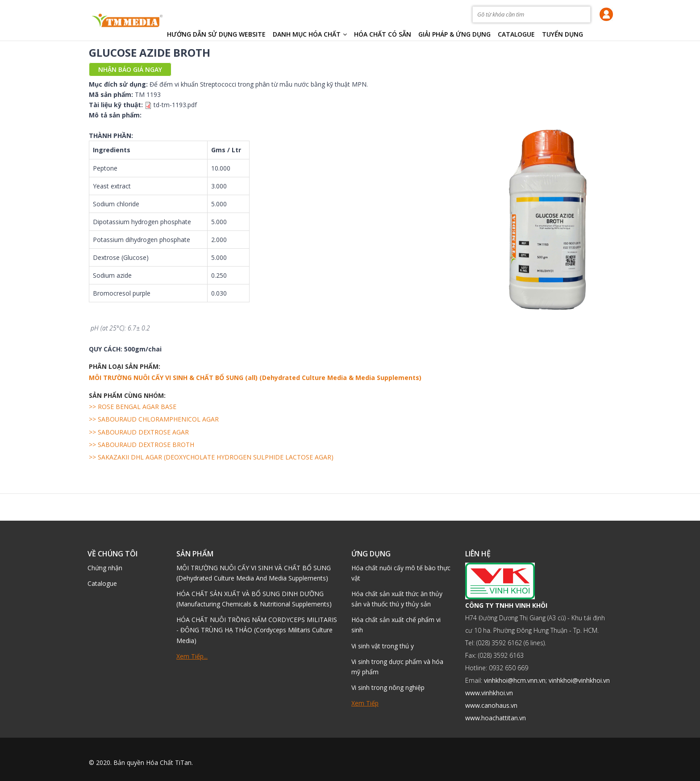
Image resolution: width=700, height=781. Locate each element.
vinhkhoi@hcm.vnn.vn (515, 680)
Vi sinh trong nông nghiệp (388, 687)
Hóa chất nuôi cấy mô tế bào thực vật (401, 573)
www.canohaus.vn (491, 705)
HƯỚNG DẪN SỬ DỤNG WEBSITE (216, 34)
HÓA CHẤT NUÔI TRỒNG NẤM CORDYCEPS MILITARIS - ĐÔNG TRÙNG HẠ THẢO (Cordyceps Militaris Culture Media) (257, 630)
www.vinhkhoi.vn (489, 693)
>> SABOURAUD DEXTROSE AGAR (139, 432)
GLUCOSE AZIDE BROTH (150, 52)
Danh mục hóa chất (310, 34)
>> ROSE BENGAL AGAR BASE (133, 407)
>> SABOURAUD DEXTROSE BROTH (142, 445)
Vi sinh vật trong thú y (383, 646)
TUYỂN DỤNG (562, 34)
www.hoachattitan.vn (496, 718)
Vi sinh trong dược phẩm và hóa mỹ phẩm (397, 667)
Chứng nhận (105, 568)
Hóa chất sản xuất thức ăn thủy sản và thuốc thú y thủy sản (397, 599)
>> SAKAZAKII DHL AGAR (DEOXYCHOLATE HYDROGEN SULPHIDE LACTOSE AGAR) (211, 457)
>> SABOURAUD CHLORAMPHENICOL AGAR (154, 419)
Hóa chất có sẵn (383, 34)
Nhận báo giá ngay (130, 69)
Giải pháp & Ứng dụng (454, 34)
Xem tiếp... (192, 656)
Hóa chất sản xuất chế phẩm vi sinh (396, 625)
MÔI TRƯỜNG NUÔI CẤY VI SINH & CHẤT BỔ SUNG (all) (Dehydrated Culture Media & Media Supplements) (255, 378)
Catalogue (516, 34)
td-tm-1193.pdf (175, 105)
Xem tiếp (365, 703)
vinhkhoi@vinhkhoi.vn (579, 680)
